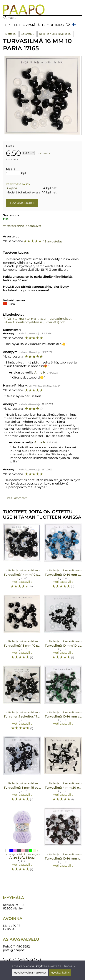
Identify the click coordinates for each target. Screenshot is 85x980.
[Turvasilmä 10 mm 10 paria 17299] (63, 629)
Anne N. (40, 372)
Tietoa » (69, 966)
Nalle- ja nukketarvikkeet (55, 34)
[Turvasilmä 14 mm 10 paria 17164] (22, 557)
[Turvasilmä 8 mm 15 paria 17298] (22, 770)
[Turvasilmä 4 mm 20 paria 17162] (63, 770)
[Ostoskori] (68, 25)
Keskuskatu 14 (14, 905)
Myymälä (31, 25)
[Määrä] (13, 173)
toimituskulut (44, 153)
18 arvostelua (53, 241)
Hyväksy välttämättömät (30, 973)
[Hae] (42, 18)
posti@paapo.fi (14, 950)
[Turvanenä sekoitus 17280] (22, 699)
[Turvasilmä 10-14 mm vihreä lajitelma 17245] (63, 699)
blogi (47, 25)
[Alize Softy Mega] (22, 841)
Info (59, 25)
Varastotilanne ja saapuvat (22, 226)
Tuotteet (12, 25)
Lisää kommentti (17, 498)
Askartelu (28, 34)
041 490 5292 (20, 946)
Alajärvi (12, 188)
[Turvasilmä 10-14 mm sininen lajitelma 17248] (63, 557)
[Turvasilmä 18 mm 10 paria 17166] (22, 629)
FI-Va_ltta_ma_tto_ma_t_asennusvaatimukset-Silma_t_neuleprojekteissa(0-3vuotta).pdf (38, 320)
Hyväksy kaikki (60, 973)
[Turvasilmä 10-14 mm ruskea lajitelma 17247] (63, 841)
